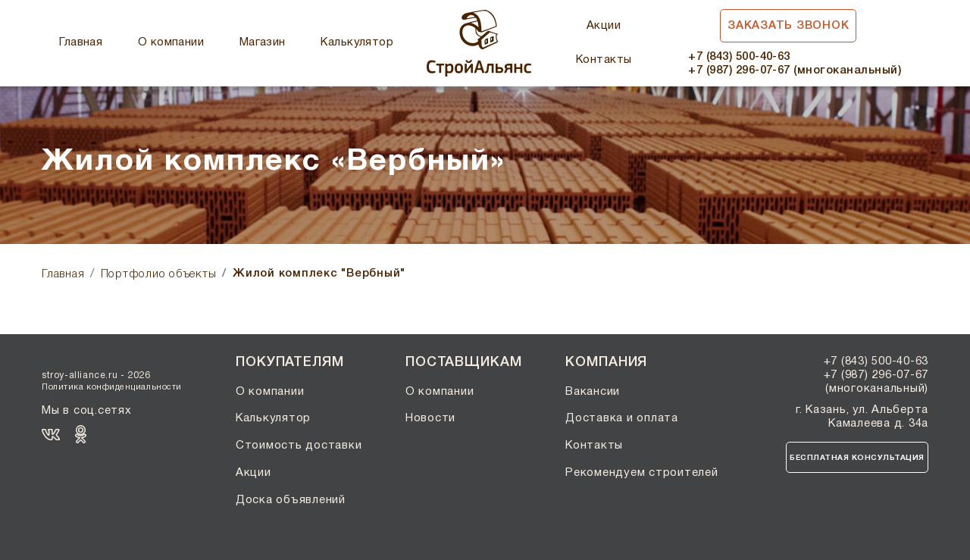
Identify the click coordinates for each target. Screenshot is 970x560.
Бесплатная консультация (857, 458)
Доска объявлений (291, 500)
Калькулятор (357, 42)
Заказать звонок (788, 26)
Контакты (604, 60)
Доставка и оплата (622, 418)
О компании (171, 42)
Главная (81, 42)
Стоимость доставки (299, 446)
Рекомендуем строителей (642, 473)
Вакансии (593, 392)
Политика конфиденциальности (112, 387)
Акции (604, 26)
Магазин (263, 42)
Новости (430, 418)
